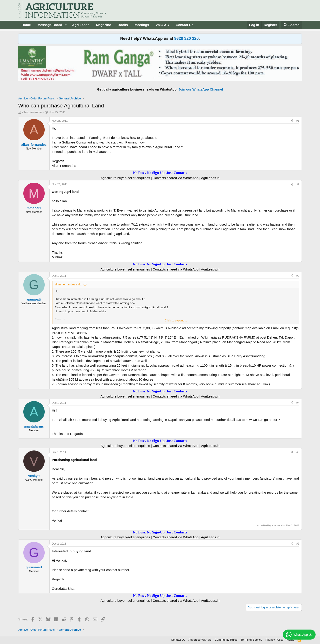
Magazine (104, 25)
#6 (298, 544)
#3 (298, 276)
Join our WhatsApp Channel (201, 89)
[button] (66, 25)
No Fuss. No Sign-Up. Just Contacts (160, 173)
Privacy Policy (274, 640)
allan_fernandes (32, 112)
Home (26, 25)
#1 (298, 121)
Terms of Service (251, 640)
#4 (298, 403)
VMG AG (162, 25)
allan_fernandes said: (68, 284)
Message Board (50, 25)
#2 (298, 184)
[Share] (292, 121)
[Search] (292, 25)
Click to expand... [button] (176, 320)
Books (123, 25)
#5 (298, 452)
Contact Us (185, 25)
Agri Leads (81, 25)
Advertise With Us (200, 640)
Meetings (142, 25)
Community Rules (226, 640)
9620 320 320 (186, 38)
